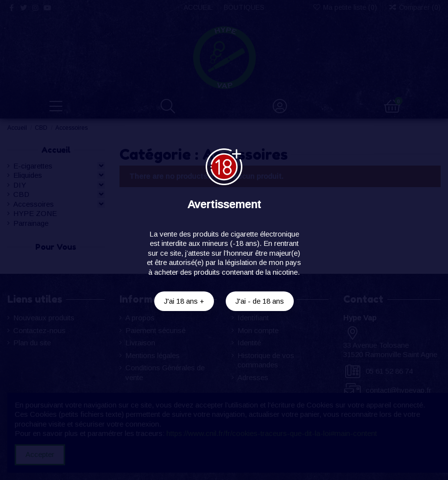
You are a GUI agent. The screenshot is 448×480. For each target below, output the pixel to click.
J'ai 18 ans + (184, 301)
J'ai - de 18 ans (260, 301)
